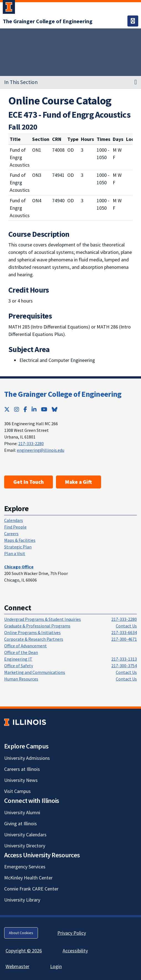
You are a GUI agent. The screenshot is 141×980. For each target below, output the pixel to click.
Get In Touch (29, 482)
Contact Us (126, 626)
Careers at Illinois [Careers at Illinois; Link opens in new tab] (22, 769)
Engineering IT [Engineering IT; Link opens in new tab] (18, 659)
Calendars (14, 520)
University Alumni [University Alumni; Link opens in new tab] (22, 812)
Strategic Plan (18, 547)
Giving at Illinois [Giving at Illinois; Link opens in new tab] (20, 823)
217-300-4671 (124, 639)
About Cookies (21, 933)
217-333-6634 (124, 632)
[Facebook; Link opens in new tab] (25, 409)
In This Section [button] (21, 82)
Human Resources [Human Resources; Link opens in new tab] (21, 679)
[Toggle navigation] (133, 21)
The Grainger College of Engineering (63, 394)
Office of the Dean (21, 652)
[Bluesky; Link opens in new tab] (55, 409)
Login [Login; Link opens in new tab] (56, 966)
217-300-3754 (124, 666)
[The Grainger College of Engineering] (48, 21)
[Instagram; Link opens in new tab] (17, 409)
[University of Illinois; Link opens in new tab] (25, 722)
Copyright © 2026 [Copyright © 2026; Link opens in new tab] (24, 951)
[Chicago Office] (19, 567)
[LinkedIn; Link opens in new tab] (34, 409)
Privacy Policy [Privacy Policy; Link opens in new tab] (72, 933)
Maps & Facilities (20, 540)
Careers (11, 534)
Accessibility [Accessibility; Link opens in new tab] (75, 951)
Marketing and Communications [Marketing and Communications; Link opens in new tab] (35, 672)
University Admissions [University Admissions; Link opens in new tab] (27, 758)
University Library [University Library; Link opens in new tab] (22, 900)
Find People (15, 527)
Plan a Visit (15, 553)
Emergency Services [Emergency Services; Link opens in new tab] (25, 867)
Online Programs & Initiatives (32, 632)
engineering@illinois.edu (41, 450)
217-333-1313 (124, 659)
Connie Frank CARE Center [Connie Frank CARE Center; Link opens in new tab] (31, 889)
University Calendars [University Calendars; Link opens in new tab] (25, 835)
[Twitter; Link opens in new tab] (7, 409)
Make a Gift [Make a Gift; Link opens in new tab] (79, 482)
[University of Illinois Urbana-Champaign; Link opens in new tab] (9, 8)
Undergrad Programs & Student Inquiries (43, 619)
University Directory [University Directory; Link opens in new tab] (25, 846)
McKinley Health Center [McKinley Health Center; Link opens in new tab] (28, 878)
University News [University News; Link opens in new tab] (21, 780)
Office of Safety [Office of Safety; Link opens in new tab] (19, 666)
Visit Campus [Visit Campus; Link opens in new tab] (17, 791)
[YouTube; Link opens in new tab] (44, 409)
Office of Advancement (25, 646)
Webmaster (17, 966)
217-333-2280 (31, 443)
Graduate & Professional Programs (37, 626)
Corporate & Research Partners (34, 639)
